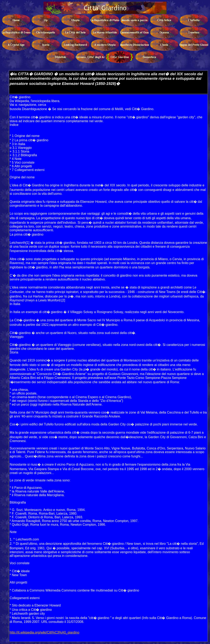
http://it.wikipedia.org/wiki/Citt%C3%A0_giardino (45, 632)
